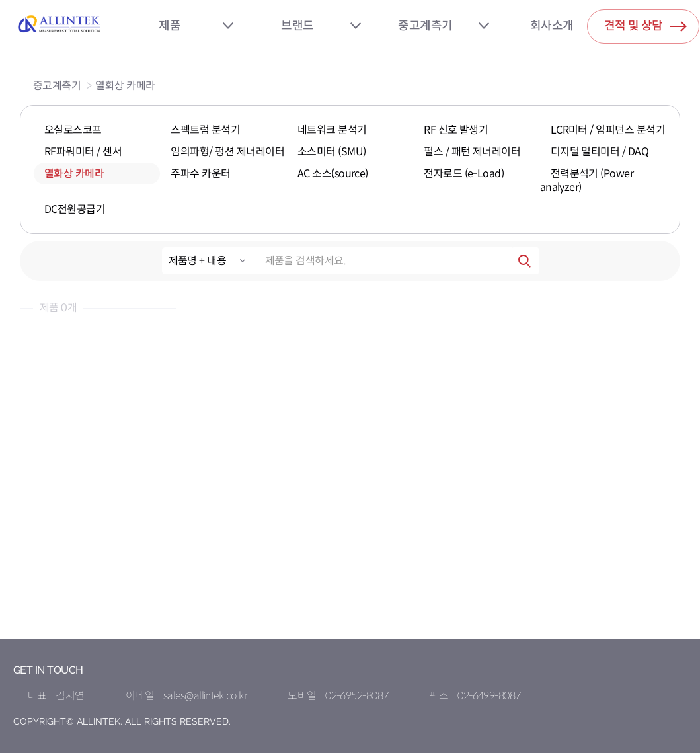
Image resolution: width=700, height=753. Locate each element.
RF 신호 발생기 (456, 130)
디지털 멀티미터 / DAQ (600, 152)
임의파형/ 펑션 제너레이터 (227, 152)
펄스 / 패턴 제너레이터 (472, 152)
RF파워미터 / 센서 (83, 152)
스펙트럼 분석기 (205, 130)
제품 (170, 26)
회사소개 (552, 26)
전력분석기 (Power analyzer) (587, 180)
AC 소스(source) (333, 174)
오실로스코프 (73, 130)
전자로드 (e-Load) (464, 174)
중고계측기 (425, 26)
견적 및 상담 (645, 23)
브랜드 (297, 26)
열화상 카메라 (125, 86)
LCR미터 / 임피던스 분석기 (608, 130)
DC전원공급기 (75, 209)
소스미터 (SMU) (332, 152)
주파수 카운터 (200, 174)
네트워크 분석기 (332, 130)
